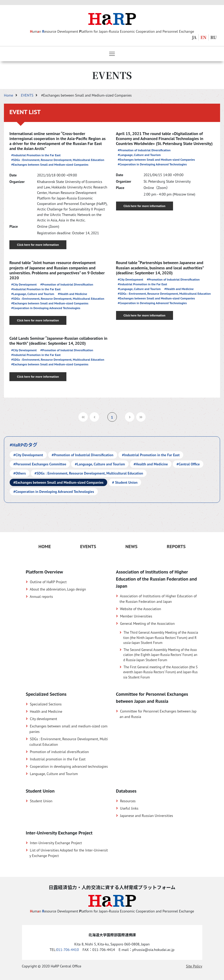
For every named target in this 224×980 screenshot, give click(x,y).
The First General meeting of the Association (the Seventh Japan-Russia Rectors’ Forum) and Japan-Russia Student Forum (161, 672)
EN (203, 37)
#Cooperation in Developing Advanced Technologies (152, 164)
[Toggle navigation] (112, 54)
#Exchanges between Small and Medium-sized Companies (50, 165)
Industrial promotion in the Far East (58, 759)
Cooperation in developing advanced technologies (69, 766)
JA (194, 37)
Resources (128, 801)
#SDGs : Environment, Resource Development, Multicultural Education (58, 160)
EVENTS (28, 95)
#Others (20, 473)
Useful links (129, 808)
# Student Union (125, 482)
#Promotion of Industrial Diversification (144, 150)
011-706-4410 (67, 950)
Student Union (41, 801)
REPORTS (176, 546)
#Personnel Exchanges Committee (40, 464)
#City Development (24, 284)
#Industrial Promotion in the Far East (36, 155)
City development (43, 719)
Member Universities (136, 616)
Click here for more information (38, 245)
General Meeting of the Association (147, 623)
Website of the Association (140, 609)
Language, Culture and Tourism (54, 774)
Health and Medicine (46, 711)
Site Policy (194, 966)
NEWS (131, 546)
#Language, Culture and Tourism (139, 155)
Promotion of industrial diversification (59, 752)
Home (9, 95)
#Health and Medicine (72, 294)
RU (214, 37)
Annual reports (41, 597)
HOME (45, 546)
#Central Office (188, 464)
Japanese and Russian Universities (147, 816)
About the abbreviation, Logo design (58, 589)
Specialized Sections (46, 704)
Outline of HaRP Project (48, 582)
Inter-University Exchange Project (56, 843)
